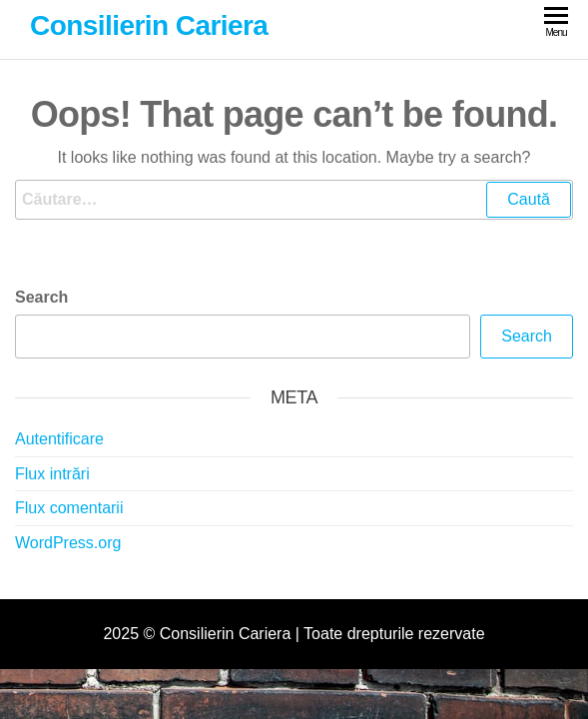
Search (41, 297)
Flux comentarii (69, 508)
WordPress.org (68, 543)
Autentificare (59, 439)
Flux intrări (52, 474)
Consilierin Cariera (149, 25)
